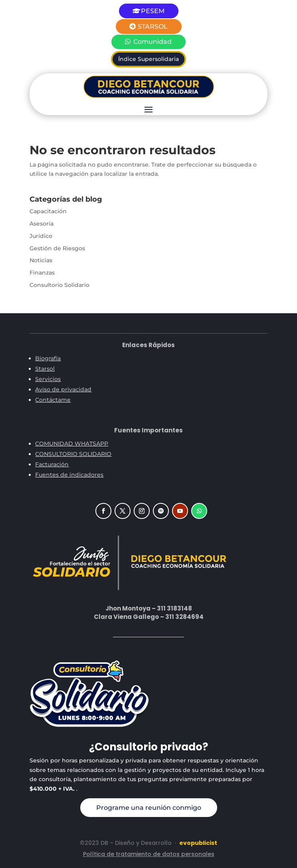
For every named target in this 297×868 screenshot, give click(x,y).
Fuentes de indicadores (69, 475)
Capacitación (48, 211)
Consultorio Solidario (59, 285)
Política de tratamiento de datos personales (149, 854)
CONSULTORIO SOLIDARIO (73, 454)
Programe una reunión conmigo (149, 808)
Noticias (41, 260)
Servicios (48, 379)
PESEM (153, 11)
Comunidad (152, 42)
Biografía (48, 358)
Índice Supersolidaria (148, 59)
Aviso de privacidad (63, 389)
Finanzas (42, 273)
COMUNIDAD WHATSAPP (72, 444)
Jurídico (41, 236)
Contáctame (53, 400)
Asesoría (42, 224)
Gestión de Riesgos (57, 248)
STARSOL (153, 27)
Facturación (52, 464)
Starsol (45, 369)
